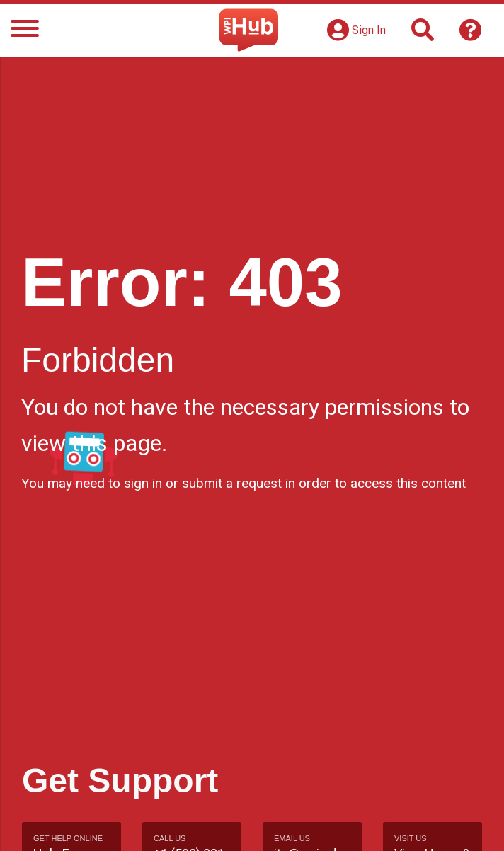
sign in (143, 483)
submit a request (232, 483)
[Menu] (25, 31)
